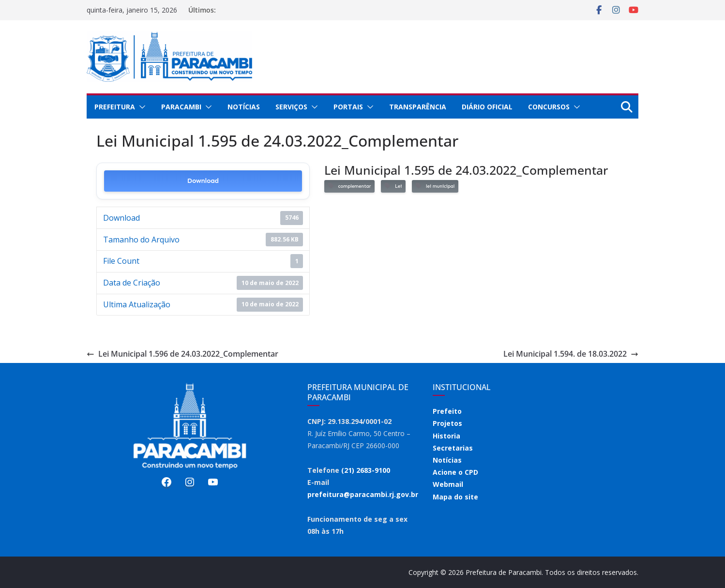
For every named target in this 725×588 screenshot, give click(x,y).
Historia (446, 436)
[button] (140, 107)
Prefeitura (115, 107)
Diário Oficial (487, 107)
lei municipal (435, 186)
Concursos (549, 107)
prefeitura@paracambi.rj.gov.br (363, 494)
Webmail (448, 484)
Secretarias (453, 448)
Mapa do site (455, 497)
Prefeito (447, 411)
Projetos (447, 423)
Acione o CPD (455, 472)
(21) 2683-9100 (366, 470)
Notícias (244, 107)
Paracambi (181, 107)
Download (203, 181)
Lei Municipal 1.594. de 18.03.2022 (571, 354)
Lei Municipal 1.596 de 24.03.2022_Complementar (182, 354)
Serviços (291, 107)
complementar (350, 186)
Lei (393, 186)
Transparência (418, 107)
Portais (348, 107)
